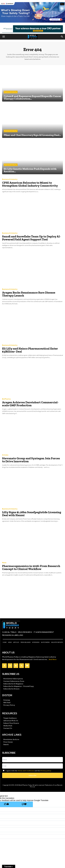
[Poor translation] (24, 804)
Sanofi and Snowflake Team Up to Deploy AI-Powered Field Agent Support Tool (31, 238)
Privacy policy (46, 771)
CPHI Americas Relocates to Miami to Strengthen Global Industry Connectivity (30, 184)
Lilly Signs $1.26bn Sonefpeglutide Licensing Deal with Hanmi (32, 514)
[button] (4, 37)
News (4, 563)
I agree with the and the (27, 771)
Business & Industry (11, 92)
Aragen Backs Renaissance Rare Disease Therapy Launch (29, 294)
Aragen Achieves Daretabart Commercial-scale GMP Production (30, 404)
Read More (53, 659)
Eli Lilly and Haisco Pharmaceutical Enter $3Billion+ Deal (30, 350)
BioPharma (6, 399)
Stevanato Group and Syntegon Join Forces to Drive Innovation (31, 460)
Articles (5, 455)
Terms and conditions (26, 771)
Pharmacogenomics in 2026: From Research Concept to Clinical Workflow (31, 567)
